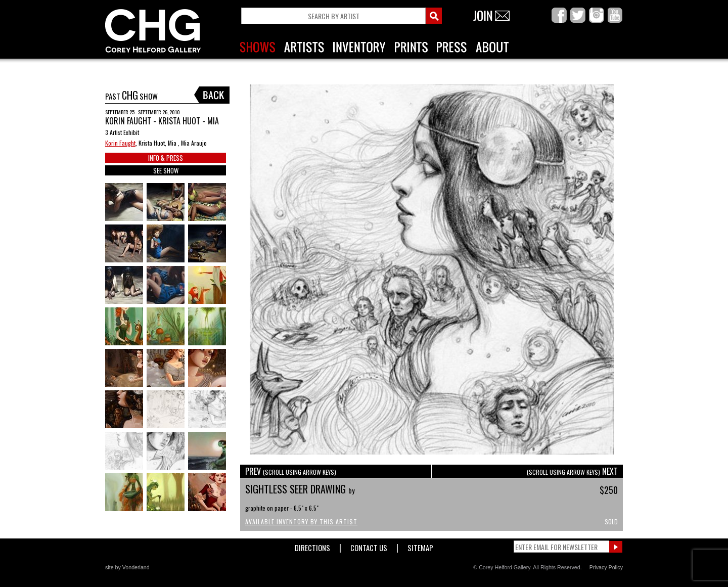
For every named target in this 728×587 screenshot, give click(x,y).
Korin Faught (120, 143)
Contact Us (369, 546)
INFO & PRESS (166, 158)
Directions (312, 546)
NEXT (572, 471)
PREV (291, 471)
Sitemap (420, 546)
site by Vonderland (127, 567)
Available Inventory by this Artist (301, 522)
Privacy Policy (606, 567)
